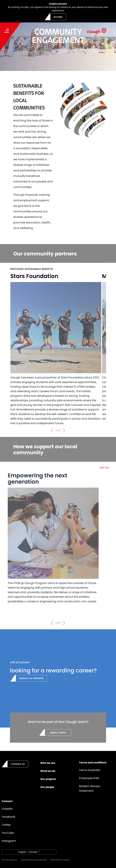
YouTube (8, 833)
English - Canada (28, 852)
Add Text (104, 468)
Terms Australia (90, 770)
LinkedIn (7, 809)
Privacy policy (9, 860)
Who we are (48, 763)
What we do (48, 771)
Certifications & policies (34, 860)
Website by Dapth (60, 860)
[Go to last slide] (52, 431)
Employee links (89, 778)
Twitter (6, 825)
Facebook (8, 817)
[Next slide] (64, 431)
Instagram (9, 841)
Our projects (48, 779)
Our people (47, 787)
